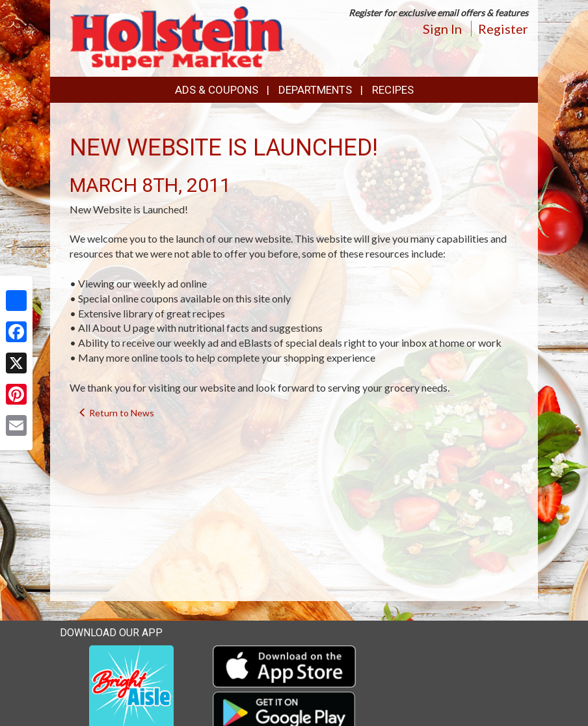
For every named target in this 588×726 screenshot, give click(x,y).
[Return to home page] (177, 37)
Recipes (393, 90)
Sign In (442, 29)
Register (503, 29)
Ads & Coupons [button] (217, 90)
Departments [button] (315, 90)
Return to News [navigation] (116, 413)
